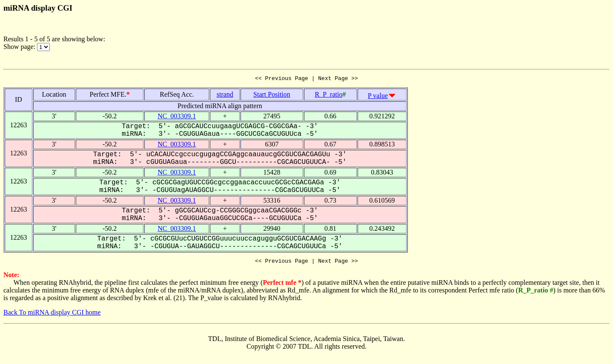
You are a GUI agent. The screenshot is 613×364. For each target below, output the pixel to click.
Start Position (272, 96)
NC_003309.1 (177, 117)
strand (225, 96)
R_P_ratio (328, 96)
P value (378, 97)
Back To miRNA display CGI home (52, 315)
